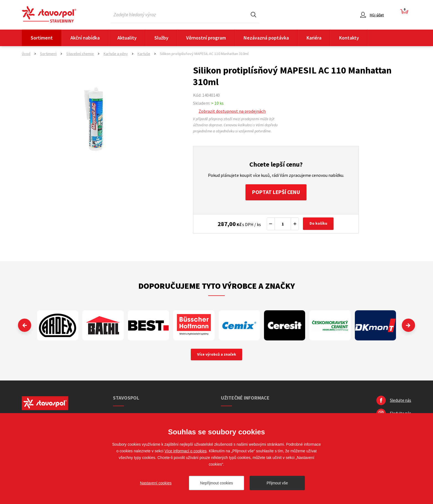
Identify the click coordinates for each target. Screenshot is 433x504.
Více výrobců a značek (217, 355)
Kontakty (349, 38)
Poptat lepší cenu (276, 192)
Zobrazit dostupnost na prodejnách (232, 111)
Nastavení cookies (156, 483)
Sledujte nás (401, 401)
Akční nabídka (85, 38)
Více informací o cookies (186, 451)
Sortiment (42, 38)
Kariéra (314, 38)
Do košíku (319, 224)
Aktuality (127, 38)
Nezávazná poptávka (266, 38)
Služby (161, 38)
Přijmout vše (277, 483)
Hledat (254, 15)
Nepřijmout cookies (216, 483)
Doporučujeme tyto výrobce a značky (217, 286)
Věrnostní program (206, 38)
